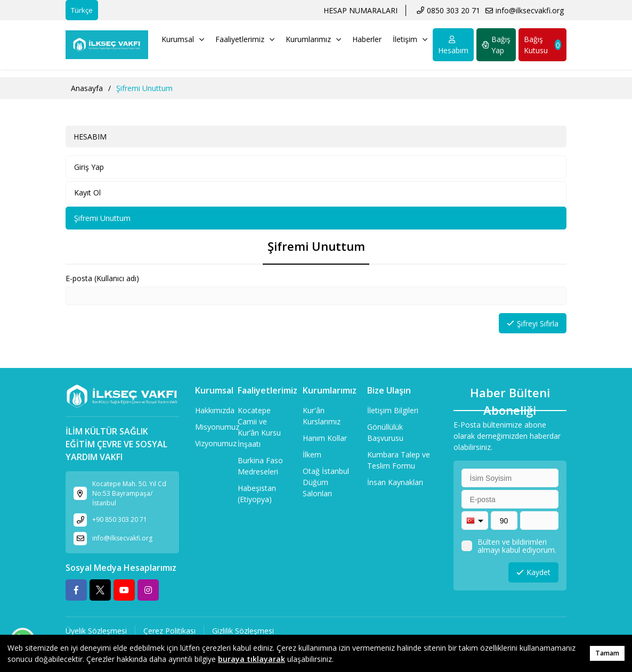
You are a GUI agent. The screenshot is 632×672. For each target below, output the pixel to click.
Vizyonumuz (216, 443)
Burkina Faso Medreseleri (260, 466)
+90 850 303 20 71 (120, 519)
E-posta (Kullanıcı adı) (102, 278)
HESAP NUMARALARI (360, 10)
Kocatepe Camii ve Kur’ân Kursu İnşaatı (259, 427)
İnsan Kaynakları (395, 482)
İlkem (312, 454)
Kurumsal (183, 39)
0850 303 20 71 (453, 10)
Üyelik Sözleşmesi (96, 631)
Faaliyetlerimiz (245, 39)
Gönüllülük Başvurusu (385, 432)
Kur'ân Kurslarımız (322, 416)
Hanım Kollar (325, 438)
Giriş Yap (89, 167)
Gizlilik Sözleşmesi (243, 631)
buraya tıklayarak (252, 659)
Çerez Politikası (169, 631)
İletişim (410, 39)
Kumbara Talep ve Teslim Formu (399, 460)
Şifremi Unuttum (102, 218)
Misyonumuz (217, 427)
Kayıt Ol (87, 192)
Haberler (367, 39)
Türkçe (82, 10)
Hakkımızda (215, 410)
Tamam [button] (607, 653)
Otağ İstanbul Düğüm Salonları (326, 482)
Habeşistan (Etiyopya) (257, 494)
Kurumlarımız (313, 39)
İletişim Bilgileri (393, 410)
